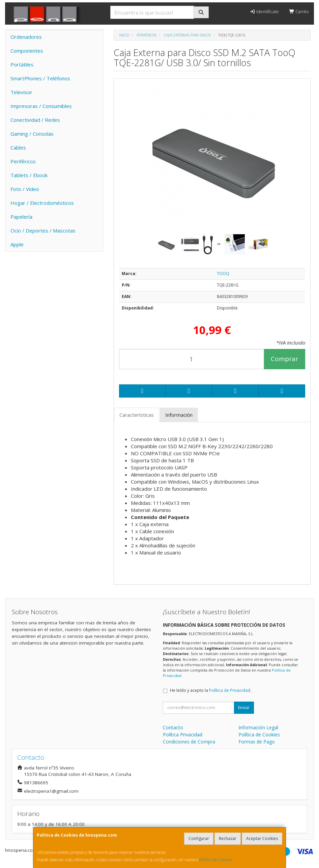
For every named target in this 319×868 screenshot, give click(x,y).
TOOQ (223, 274)
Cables (18, 147)
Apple (17, 244)
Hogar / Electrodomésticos (42, 203)
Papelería (21, 217)
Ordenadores (26, 37)
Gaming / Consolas (32, 134)
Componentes (27, 51)
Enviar (244, 708)
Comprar (284, 359)
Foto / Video (25, 189)
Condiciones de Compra (189, 742)
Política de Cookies (216, 860)
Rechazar (228, 838)
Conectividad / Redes (35, 120)
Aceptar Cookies (262, 838)
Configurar (199, 838)
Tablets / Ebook (29, 175)
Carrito (299, 11)
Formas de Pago (257, 742)
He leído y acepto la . (211, 690)
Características (137, 415)
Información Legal (258, 727)
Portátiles (22, 64)
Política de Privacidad (230, 690)
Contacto (173, 727)
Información (179, 415)
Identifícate (264, 11)
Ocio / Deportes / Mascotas (43, 230)
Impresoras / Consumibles (41, 106)
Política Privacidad (183, 735)
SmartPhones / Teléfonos (40, 78)
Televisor (21, 92)
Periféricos (23, 161)
